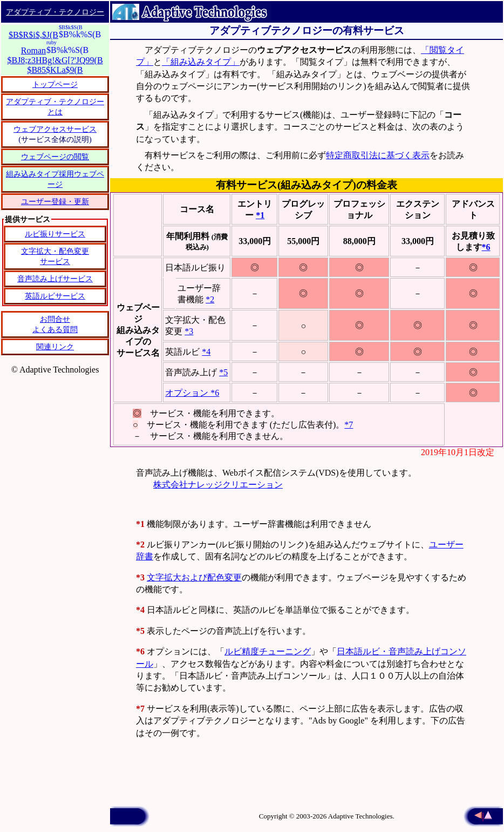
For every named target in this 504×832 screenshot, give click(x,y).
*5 (223, 372)
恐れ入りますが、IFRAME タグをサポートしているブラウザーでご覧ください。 (55, 298)
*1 (260, 215)
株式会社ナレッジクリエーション (218, 485)
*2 (210, 299)
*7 (349, 425)
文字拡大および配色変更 (194, 577)
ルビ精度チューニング (268, 651)
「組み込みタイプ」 (201, 62)
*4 (206, 352)
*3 (189, 331)
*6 (486, 247)
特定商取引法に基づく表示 (378, 155)
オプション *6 (192, 393)
